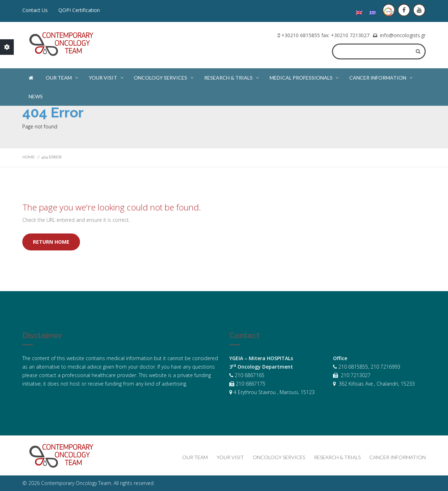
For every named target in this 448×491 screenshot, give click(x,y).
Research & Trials (232, 76)
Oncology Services (164, 76)
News (36, 96)
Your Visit (107, 76)
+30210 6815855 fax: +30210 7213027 (325, 35)
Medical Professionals (305, 76)
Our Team (62, 76)
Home (28, 157)
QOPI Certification (79, 10)
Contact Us (35, 10)
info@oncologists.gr (403, 35)
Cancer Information (381, 76)
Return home (51, 242)
